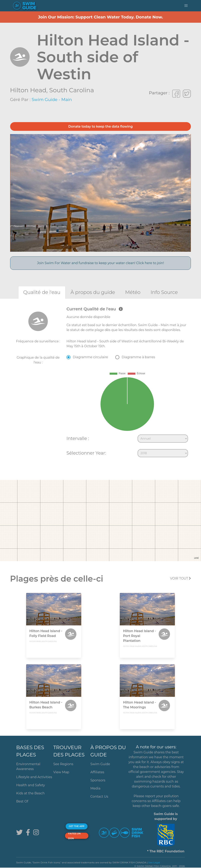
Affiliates (97, 772)
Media (95, 788)
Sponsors (98, 780)
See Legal (154, 862)
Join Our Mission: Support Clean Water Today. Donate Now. (101, 17)
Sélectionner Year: (86, 453)
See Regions (63, 764)
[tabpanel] (100, 383)
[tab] (42, 292)
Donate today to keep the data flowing (100, 126)
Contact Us (99, 796)
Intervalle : (78, 438)
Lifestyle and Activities (34, 777)
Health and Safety (31, 785)
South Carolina (72, 90)
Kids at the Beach (30, 793)
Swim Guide (100, 764)
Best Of (22, 801)
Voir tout (180, 578)
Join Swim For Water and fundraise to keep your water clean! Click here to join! (100, 263)
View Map (61, 772)
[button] (186, 6)
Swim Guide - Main (52, 99)
